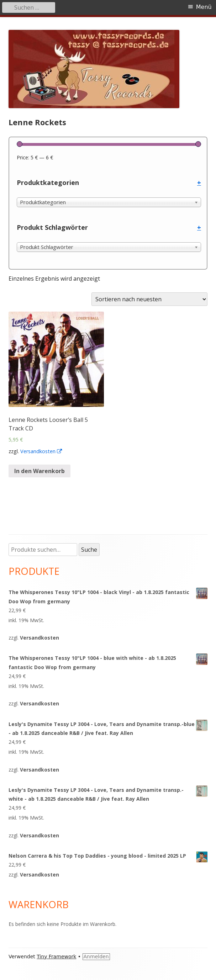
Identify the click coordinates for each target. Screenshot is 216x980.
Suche (89, 550)
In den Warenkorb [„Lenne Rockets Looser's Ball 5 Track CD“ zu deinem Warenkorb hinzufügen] (39, 471)
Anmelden (96, 957)
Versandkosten (41, 451)
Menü (204, 7)
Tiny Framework (56, 957)
